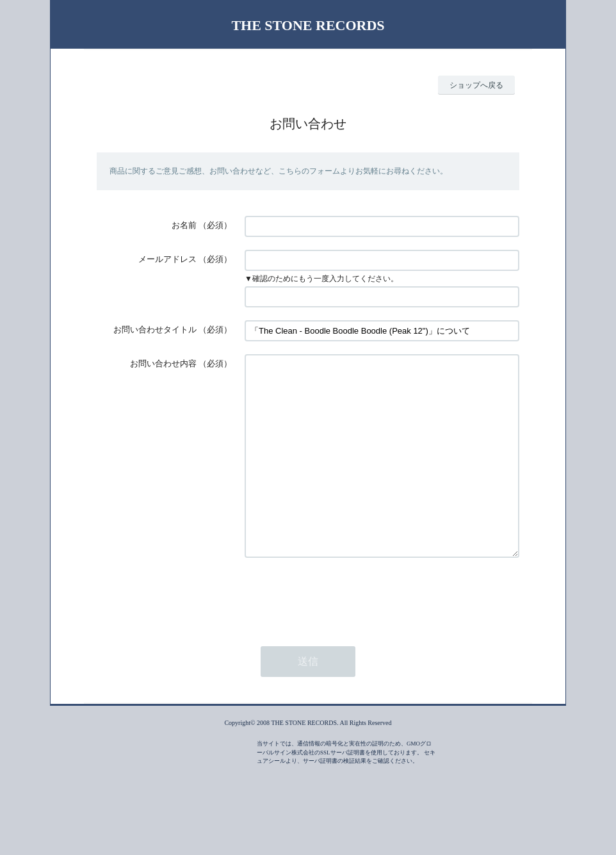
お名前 (184, 225)
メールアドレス (167, 259)
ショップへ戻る (476, 85)
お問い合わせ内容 (163, 363)
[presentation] (342, 634)
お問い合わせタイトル (155, 330)
